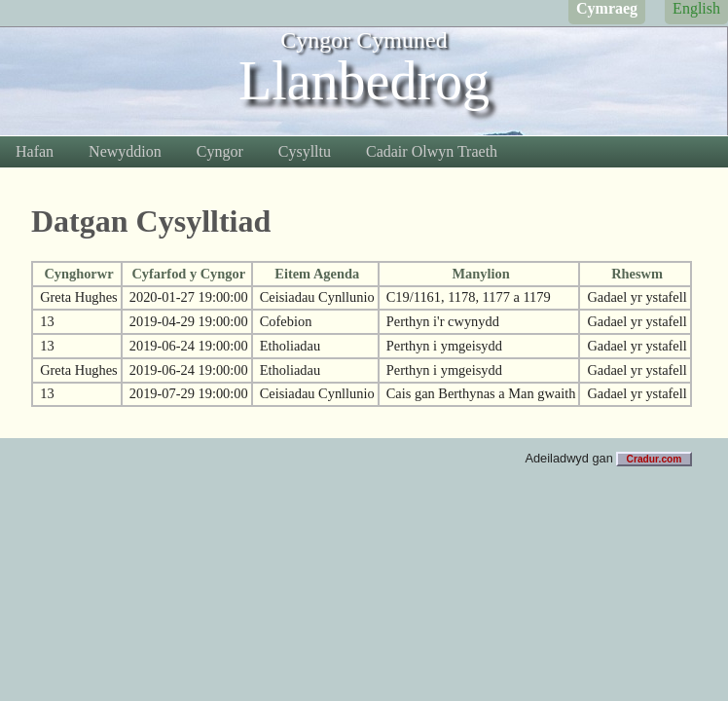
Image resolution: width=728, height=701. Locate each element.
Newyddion (125, 151)
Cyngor (220, 151)
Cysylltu (305, 151)
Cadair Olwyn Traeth (432, 151)
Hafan (35, 151)
